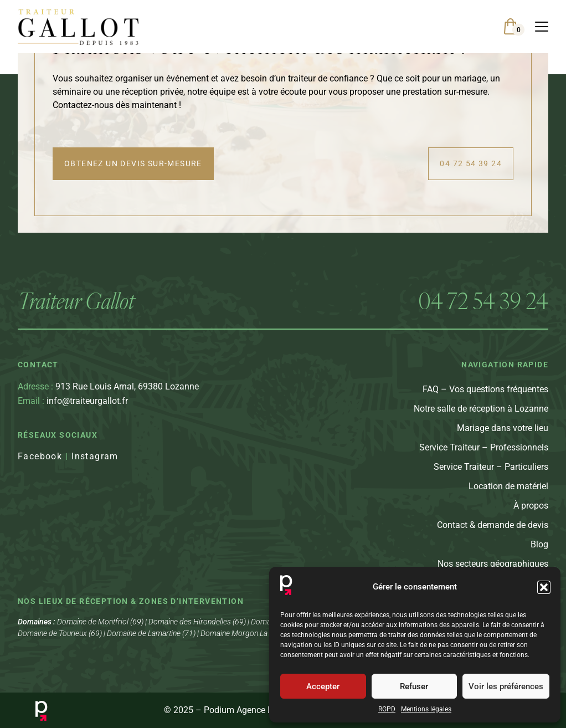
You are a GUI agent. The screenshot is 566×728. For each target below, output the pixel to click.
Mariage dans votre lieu (503, 434)
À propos (531, 512)
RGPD (387, 709)
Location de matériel (508, 492)
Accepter (323, 686)
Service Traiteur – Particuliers (491, 473)
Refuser (414, 686)
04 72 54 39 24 (483, 307)
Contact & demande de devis (493, 531)
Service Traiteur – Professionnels (484, 453)
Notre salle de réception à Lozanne (481, 415)
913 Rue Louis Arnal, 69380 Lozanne (108, 393)
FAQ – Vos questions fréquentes (485, 395)
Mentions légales (426, 709)
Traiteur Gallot (76, 307)
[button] (544, 587)
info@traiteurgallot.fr (73, 407)
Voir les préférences (506, 686)
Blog (539, 550)
